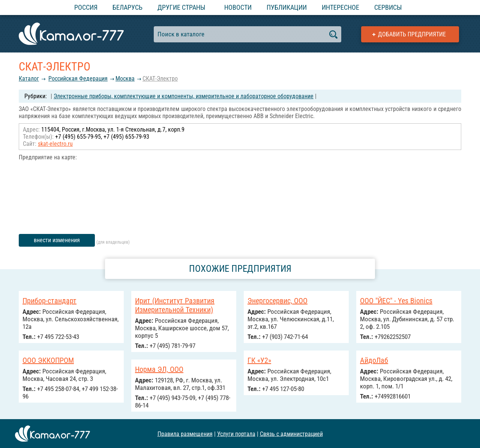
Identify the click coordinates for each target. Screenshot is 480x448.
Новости (238, 7)
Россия (86, 7)
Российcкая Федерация (78, 79)
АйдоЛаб (374, 360)
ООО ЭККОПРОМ (48, 360)
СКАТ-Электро (160, 79)
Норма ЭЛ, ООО (159, 369)
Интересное (340, 7)
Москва (125, 79)
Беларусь (127, 7)
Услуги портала (236, 434)
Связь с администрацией (291, 434)
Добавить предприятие (412, 34)
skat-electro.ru (55, 144)
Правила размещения (185, 434)
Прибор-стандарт (49, 301)
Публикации (287, 7)
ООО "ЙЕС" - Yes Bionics (396, 301)
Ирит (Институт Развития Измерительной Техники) (175, 305)
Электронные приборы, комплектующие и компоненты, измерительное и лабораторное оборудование (184, 96)
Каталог (29, 79)
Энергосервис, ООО (277, 301)
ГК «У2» (259, 360)
